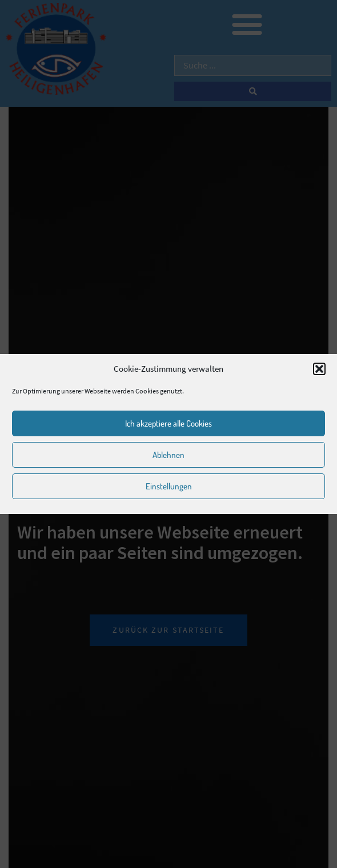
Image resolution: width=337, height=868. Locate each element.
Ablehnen (168, 455)
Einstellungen (169, 486)
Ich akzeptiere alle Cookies (168, 423)
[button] (319, 369)
